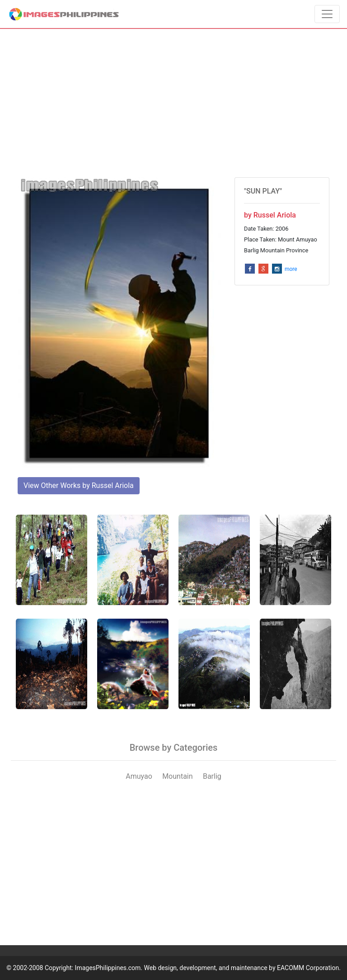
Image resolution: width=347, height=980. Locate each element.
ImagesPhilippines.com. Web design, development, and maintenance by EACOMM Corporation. (208, 968)
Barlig (212, 776)
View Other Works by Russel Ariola (79, 485)
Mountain (177, 776)
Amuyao (139, 776)
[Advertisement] (173, 103)
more (291, 269)
